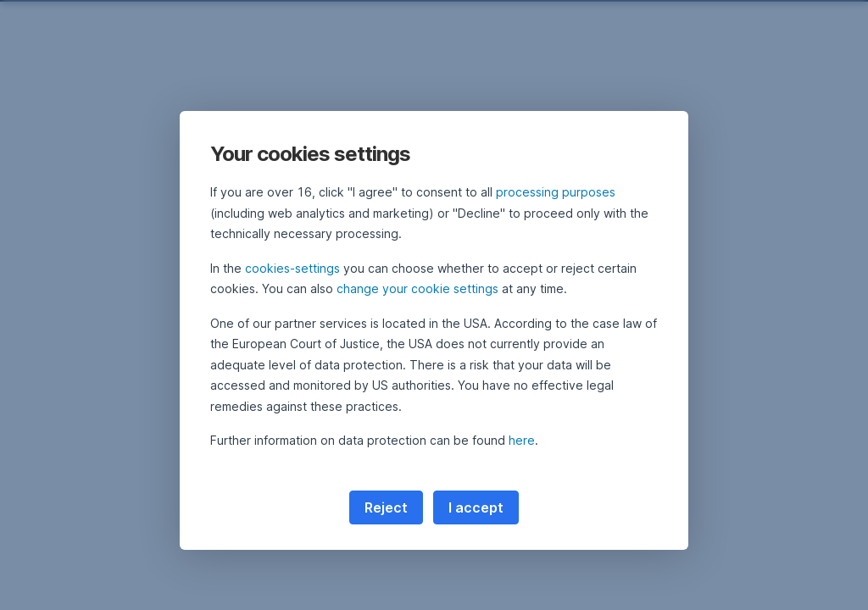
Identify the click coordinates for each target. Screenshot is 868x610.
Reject (386, 507)
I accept (476, 507)
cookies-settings (292, 268)
